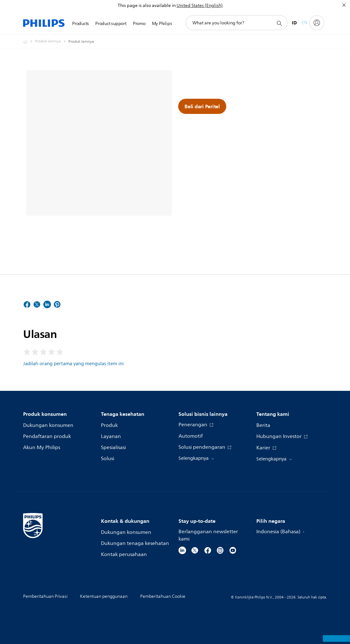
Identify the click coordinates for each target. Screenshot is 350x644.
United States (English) (200, 6)
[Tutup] (344, 5)
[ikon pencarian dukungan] (279, 23)
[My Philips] (317, 23)
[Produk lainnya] (52, 41)
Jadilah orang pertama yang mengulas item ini (73, 364)
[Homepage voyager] (29, 41)
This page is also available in (147, 6)
